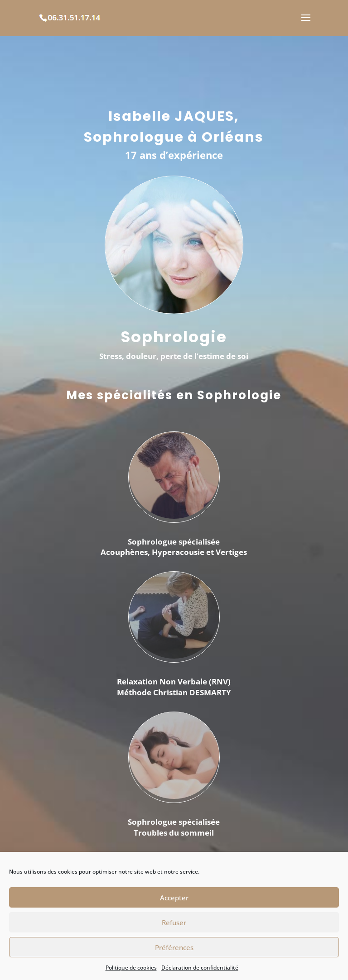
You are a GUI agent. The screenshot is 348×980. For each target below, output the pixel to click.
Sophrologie (174, 337)
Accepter (174, 898)
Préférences (174, 947)
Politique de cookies (131, 968)
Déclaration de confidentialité (200, 968)
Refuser (174, 923)
